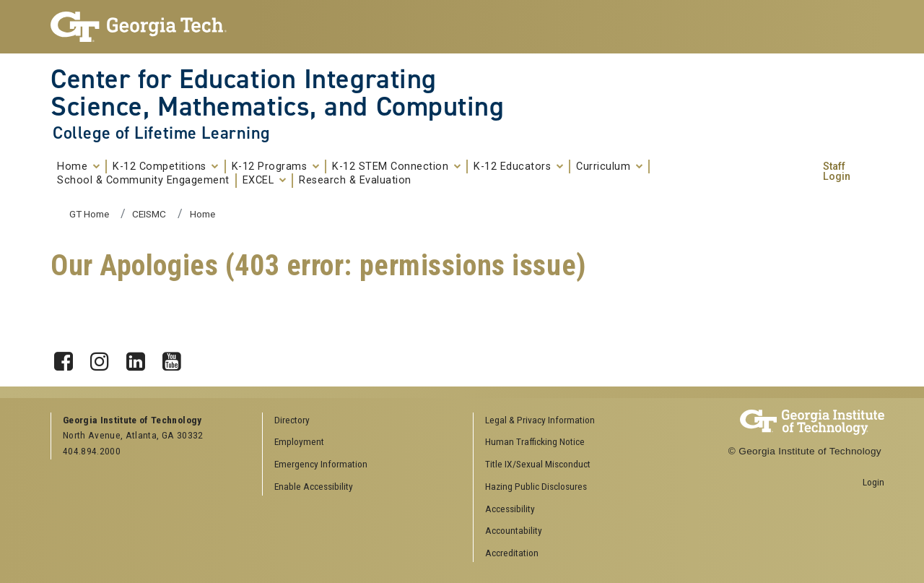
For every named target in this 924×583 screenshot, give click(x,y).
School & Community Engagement (143, 181)
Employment (299, 441)
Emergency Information (321, 464)
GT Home (89, 214)
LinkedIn (141, 358)
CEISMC (149, 214)
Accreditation (512, 553)
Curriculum (609, 167)
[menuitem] (574, 421)
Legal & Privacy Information (540, 420)
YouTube (177, 358)
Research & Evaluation (355, 181)
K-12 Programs (276, 167)
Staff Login (837, 172)
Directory (292, 420)
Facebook (69, 358)
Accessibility (510, 509)
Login (873, 482)
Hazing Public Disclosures (536, 486)
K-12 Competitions (166, 167)
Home (78, 167)
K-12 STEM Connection (396, 167)
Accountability (514, 530)
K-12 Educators (518, 167)
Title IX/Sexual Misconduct (538, 464)
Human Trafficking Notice (535, 441)
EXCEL (265, 181)
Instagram (105, 358)
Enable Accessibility (314, 486)
